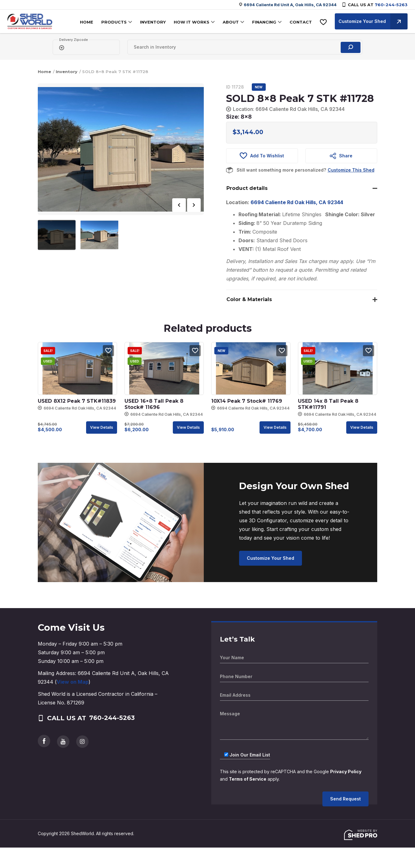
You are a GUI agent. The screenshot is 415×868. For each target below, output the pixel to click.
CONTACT (301, 22)
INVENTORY (153, 22)
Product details (247, 188)
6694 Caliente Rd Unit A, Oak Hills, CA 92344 (290, 5)
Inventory (67, 72)
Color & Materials (249, 299)
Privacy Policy (346, 772)
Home (44, 72)
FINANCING (264, 22)
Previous (179, 205)
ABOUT (231, 22)
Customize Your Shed (373, 21)
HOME (87, 22)
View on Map (73, 682)
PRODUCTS (114, 22)
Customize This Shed (351, 170)
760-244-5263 (391, 5)
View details (102, 427)
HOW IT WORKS (192, 22)
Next (194, 205)
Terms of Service (248, 779)
